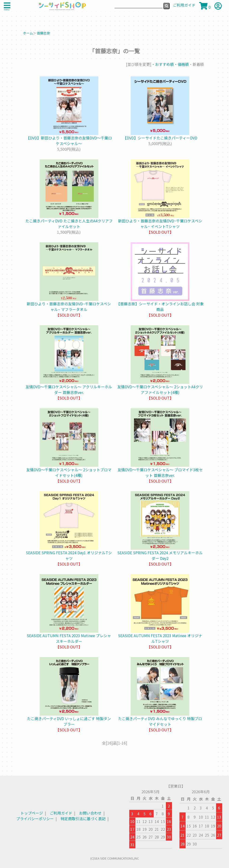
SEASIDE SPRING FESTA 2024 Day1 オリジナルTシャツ (69, 555)
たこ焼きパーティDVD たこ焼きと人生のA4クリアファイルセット (69, 224)
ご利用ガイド (61, 813)
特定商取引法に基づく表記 (83, 819)
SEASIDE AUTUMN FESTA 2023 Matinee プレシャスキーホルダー (69, 638)
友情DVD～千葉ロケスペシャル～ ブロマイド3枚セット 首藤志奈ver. (160, 472)
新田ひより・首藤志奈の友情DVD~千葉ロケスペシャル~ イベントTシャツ (160, 224)
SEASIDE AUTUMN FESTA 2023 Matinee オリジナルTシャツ (160, 638)
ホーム (28, 33)
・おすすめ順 (163, 64)
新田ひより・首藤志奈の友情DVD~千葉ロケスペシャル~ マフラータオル (69, 307)
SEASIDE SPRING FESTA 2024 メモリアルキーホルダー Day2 (160, 555)
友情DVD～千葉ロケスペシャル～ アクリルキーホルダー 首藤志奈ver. (69, 389)
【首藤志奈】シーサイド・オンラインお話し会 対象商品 (160, 307)
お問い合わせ (90, 813)
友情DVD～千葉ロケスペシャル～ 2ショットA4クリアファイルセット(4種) (160, 389)
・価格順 (181, 64)
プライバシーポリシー (35, 819)
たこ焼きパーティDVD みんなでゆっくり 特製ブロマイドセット (160, 721)
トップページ (32, 813)
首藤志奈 (43, 33)
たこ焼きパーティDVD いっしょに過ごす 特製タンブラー (69, 721)
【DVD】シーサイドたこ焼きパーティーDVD (160, 138)
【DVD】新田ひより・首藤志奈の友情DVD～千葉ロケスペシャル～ (69, 141)
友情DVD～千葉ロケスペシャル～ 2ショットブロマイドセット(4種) (69, 472)
